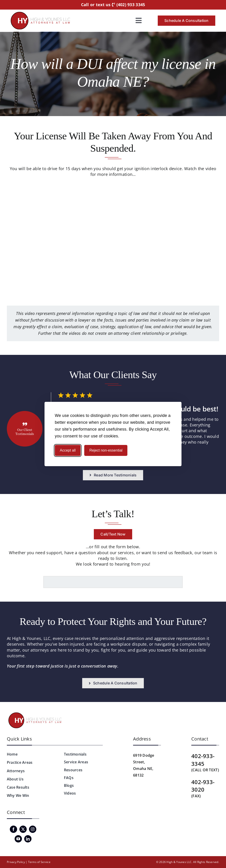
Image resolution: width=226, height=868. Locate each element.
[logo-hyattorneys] (40, 14)
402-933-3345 (203, 760)
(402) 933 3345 (128, 5)
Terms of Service (39, 862)
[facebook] (13, 829)
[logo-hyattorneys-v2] (36, 713)
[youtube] (18, 839)
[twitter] (23, 829)
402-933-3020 (203, 786)
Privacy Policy (16, 862)
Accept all (68, 450)
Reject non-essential (106, 450)
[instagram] (33, 829)
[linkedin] (28, 839)
